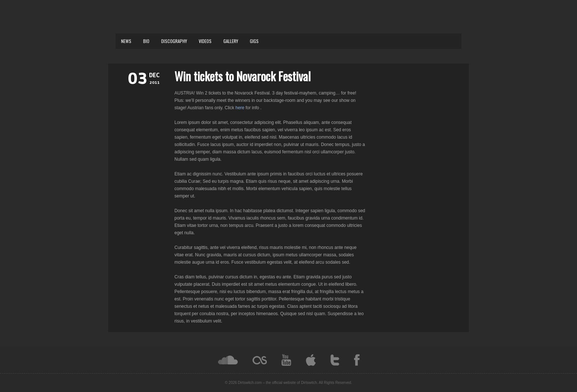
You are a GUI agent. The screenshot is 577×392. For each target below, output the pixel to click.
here (240, 108)
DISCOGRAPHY (174, 41)
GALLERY (231, 41)
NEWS (126, 41)
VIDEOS (205, 41)
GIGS (254, 41)
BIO (146, 41)
